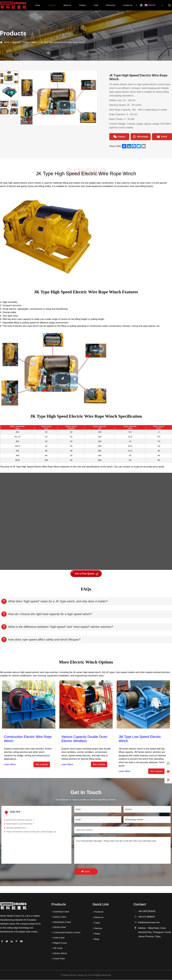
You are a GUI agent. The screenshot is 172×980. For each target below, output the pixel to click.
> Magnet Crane (59, 943)
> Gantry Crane (59, 917)
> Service (97, 928)
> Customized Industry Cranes (66, 933)
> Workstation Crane (61, 922)
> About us (98, 917)
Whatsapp (141, 137)
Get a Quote (42, 764)
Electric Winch (30, 42)
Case (96, 5)
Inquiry (119, 137)
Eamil (162, 137)
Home (38, 5)
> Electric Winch (59, 953)
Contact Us (128, 5)
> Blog (96, 939)
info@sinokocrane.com (149, 923)
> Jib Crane (57, 948)
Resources (111, 5)
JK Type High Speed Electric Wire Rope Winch (63, 42)
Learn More (10, 764)
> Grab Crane (58, 938)
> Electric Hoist (59, 927)
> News (96, 934)
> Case (96, 923)
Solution (83, 5)
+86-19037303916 (147, 911)
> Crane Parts (58, 959)
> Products (98, 912)
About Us (67, 5)
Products (52, 5)
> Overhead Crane (60, 912)
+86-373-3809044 (146, 917)
